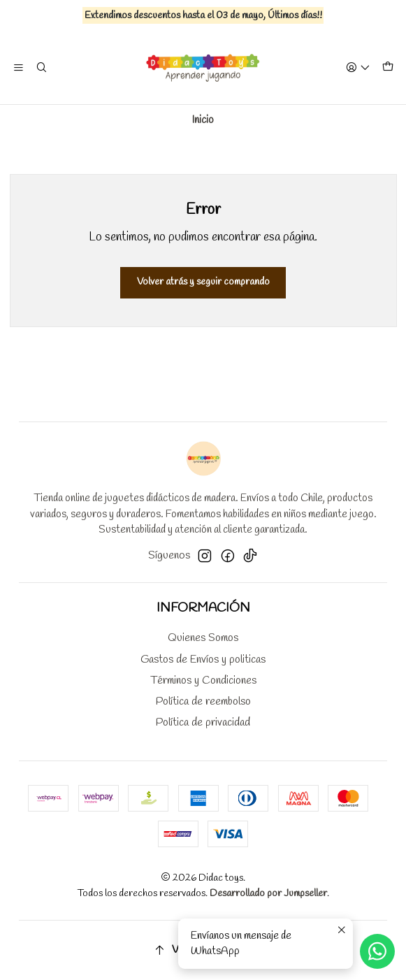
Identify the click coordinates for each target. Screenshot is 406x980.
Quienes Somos (203, 638)
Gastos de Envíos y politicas (203, 660)
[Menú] (19, 68)
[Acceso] (358, 68)
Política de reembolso (203, 701)
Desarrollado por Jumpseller (268, 894)
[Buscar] (42, 68)
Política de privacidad (203, 722)
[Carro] (387, 68)
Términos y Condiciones (203, 680)
